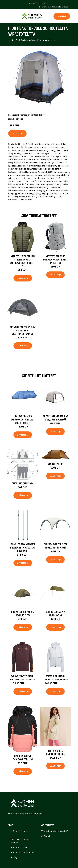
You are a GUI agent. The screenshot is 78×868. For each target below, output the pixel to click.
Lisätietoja (17, 133)
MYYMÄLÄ (62, 16)
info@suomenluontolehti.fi (59, 7)
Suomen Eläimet (20, 847)
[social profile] (47, 3)
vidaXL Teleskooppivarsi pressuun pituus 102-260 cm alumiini (23, 548)
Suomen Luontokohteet (24, 852)
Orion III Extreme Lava (23, 483)
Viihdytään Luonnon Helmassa (20, 841)
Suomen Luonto (20, 831)
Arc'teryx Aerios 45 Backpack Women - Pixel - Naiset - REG (55, 259)
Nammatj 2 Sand (55, 464)
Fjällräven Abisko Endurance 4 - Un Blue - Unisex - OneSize (23, 420)
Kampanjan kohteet (29, 115)
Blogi (15, 857)
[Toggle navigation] (11, 16)
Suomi (44, 7)
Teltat (42, 115)
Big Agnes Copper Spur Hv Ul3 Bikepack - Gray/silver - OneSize (23, 330)
